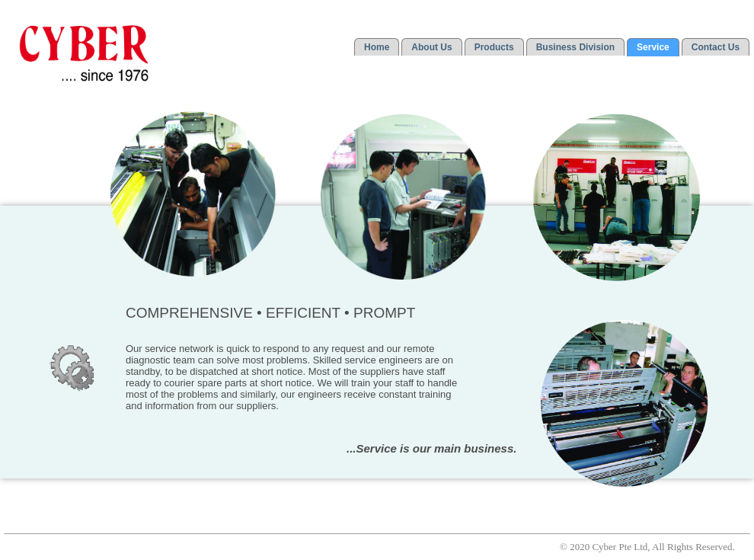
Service (653, 47)
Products (494, 47)
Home (377, 47)
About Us (431, 47)
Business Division (575, 47)
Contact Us (716, 47)
